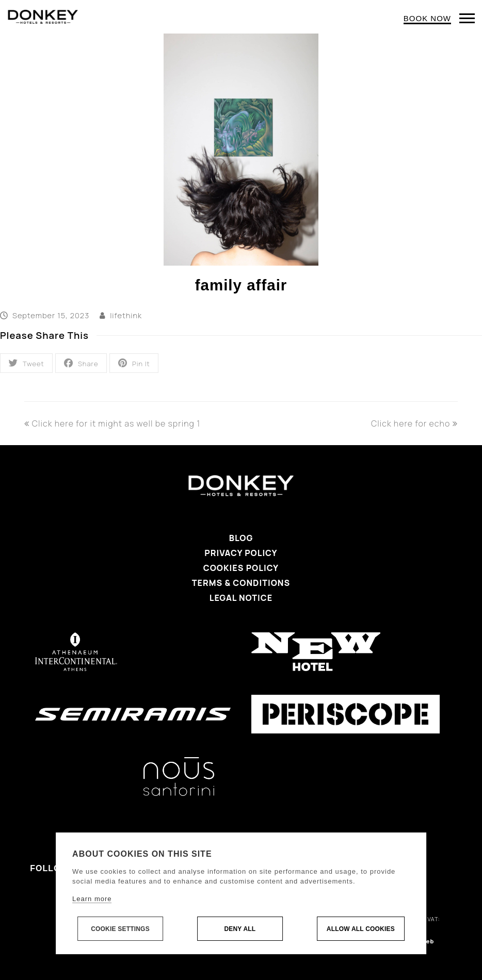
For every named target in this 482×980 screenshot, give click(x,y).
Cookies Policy (241, 568)
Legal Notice (241, 598)
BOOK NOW (427, 18)
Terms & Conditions (241, 583)
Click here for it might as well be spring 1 (112, 423)
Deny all (240, 929)
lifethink (126, 315)
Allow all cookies (361, 929)
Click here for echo (414, 423)
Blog (241, 538)
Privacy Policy (241, 553)
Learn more (92, 899)
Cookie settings (120, 929)
